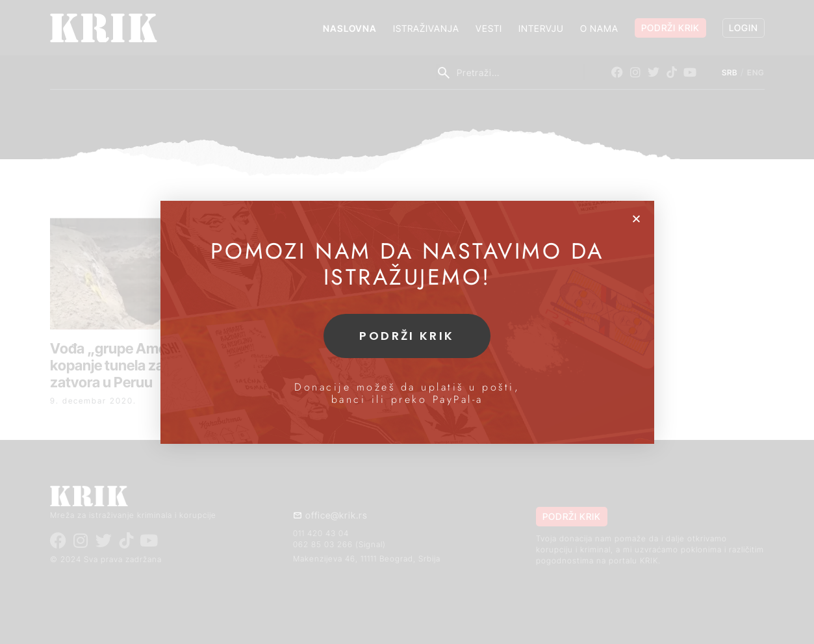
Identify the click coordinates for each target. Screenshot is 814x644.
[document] (407, 322)
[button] (636, 219)
